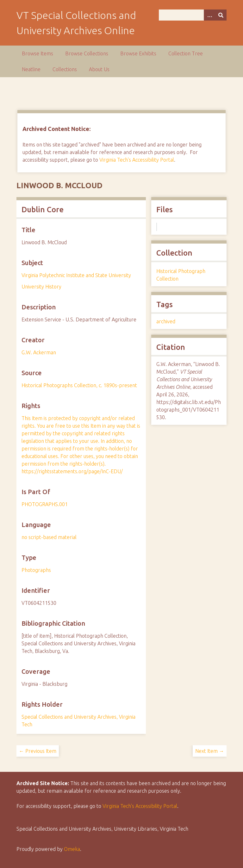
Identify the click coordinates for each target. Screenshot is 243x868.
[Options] (209, 15)
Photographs (36, 570)
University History (41, 287)
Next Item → (210, 751)
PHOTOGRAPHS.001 (45, 504)
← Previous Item (38, 751)
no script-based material (49, 537)
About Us (99, 69)
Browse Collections (87, 53)
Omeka (72, 849)
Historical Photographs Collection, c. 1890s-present (79, 385)
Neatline (31, 69)
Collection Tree (186, 53)
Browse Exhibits (138, 53)
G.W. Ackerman (39, 352)
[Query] (193, 15)
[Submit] (221, 15)
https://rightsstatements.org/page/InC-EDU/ (72, 471)
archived (166, 321)
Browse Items (37, 53)
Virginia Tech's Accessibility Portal (137, 160)
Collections (65, 69)
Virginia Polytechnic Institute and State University (76, 275)
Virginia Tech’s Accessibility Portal (140, 806)
